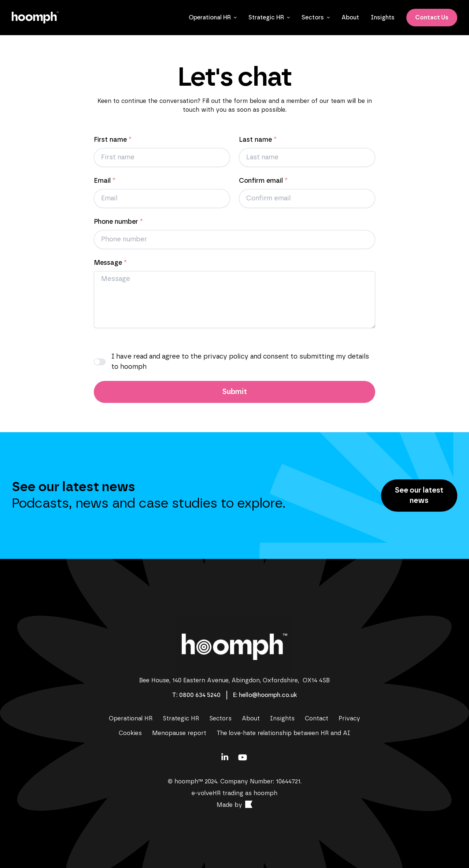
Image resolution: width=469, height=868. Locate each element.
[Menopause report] (179, 733)
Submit (235, 392)
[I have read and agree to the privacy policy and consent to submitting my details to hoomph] (100, 362)
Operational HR (213, 18)
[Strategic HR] (181, 719)
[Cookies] (130, 733)
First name (113, 140)
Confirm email (263, 181)
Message (110, 263)
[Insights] (383, 18)
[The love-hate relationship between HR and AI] (283, 733)
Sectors (316, 18)
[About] (350, 18)
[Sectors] (220, 719)
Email (105, 181)
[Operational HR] (131, 719)
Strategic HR (269, 18)
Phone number (118, 222)
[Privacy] (349, 719)
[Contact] (199, 695)
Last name (258, 140)
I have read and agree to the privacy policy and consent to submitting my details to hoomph (240, 362)
